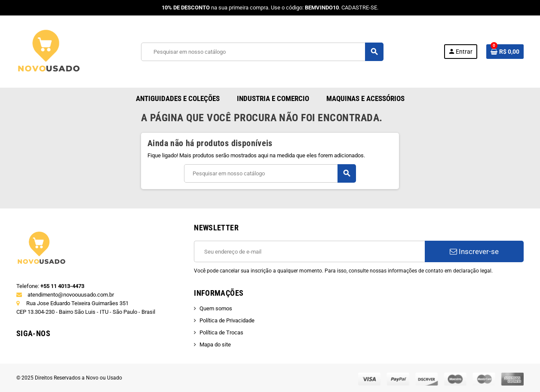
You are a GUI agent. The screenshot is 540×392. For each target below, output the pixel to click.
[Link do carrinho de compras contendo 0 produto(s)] (505, 52)
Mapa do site (215, 345)
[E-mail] (309, 251)
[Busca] (262, 52)
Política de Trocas (221, 332)
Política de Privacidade (227, 320)
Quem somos (216, 308)
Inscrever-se (474, 251)
